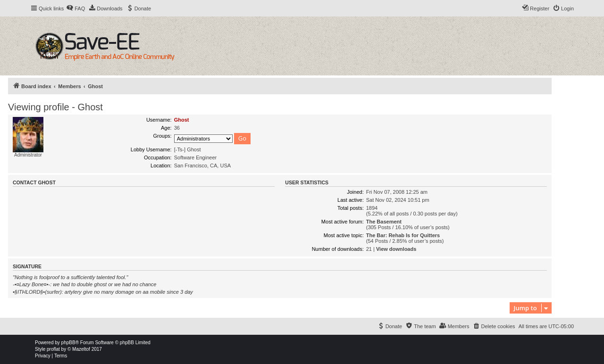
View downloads (396, 249)
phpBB (68, 343)
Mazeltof (81, 349)
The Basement (384, 222)
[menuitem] (75, 8)
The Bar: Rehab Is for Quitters (403, 235)
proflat (53, 349)
